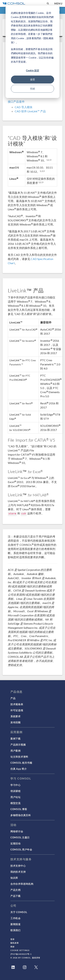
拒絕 (33, 89)
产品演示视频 (18, 745)
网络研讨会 (17, 831)
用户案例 (16, 751)
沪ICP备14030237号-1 (21, 954)
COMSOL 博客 (19, 809)
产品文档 (16, 890)
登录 (12, 939)
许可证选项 (17, 710)
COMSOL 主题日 (20, 837)
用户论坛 (16, 797)
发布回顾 (16, 722)
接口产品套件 (16, 102)
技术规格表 (17, 704)
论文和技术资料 (19, 757)
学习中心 (16, 785)
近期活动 (16, 843)
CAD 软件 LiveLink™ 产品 (30, 111)
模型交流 (16, 803)
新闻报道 (16, 924)
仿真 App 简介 (19, 769)
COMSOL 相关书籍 (21, 763)
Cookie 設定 (33, 70)
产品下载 (16, 896)
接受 (33, 79)
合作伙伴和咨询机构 (22, 884)
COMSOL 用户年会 (21, 849)
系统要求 (16, 716)
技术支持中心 (18, 866)
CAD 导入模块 (24, 107)
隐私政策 (15, 943)
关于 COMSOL (19, 912)
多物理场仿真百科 (21, 815)
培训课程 (16, 791)
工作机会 (16, 918)
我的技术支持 (18, 872)
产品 (13, 698)
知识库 (14, 878)
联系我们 (16, 930)
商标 (12, 947)
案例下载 (16, 738)
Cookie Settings (20, 950)
